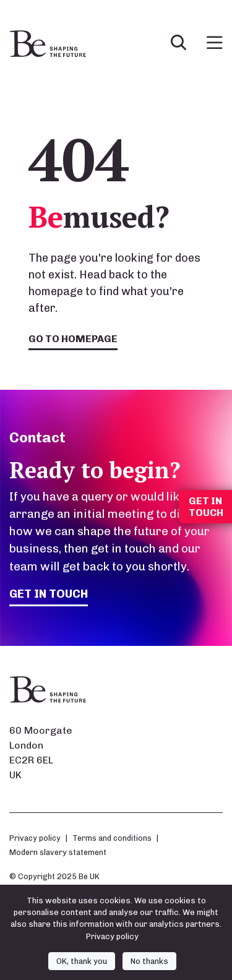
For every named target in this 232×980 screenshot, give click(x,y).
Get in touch (49, 594)
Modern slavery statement (58, 852)
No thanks (149, 961)
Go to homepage (73, 339)
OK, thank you (82, 961)
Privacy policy (35, 838)
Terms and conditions (112, 838)
